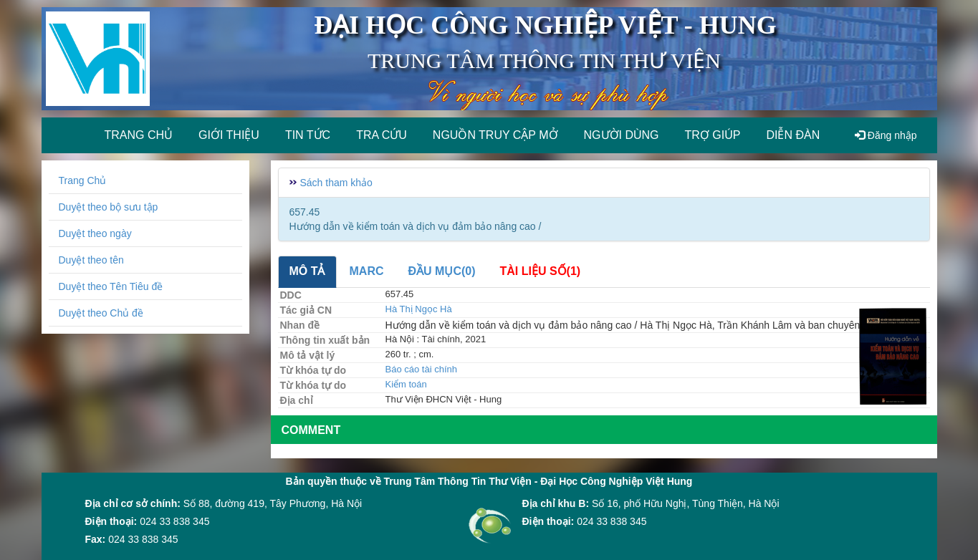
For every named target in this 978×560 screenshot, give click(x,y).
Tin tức (308, 135)
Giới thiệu (229, 135)
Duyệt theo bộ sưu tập (109, 207)
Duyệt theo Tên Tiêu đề (111, 286)
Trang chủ (139, 135)
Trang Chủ (83, 180)
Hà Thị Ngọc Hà (419, 309)
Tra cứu (382, 135)
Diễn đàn (793, 135)
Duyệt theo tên (91, 260)
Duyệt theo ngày (95, 233)
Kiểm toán (406, 384)
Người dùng (622, 135)
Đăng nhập (886, 135)
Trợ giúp (713, 135)
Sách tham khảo (336, 183)
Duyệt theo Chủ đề (101, 313)
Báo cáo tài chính (421, 369)
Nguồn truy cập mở (495, 135)
